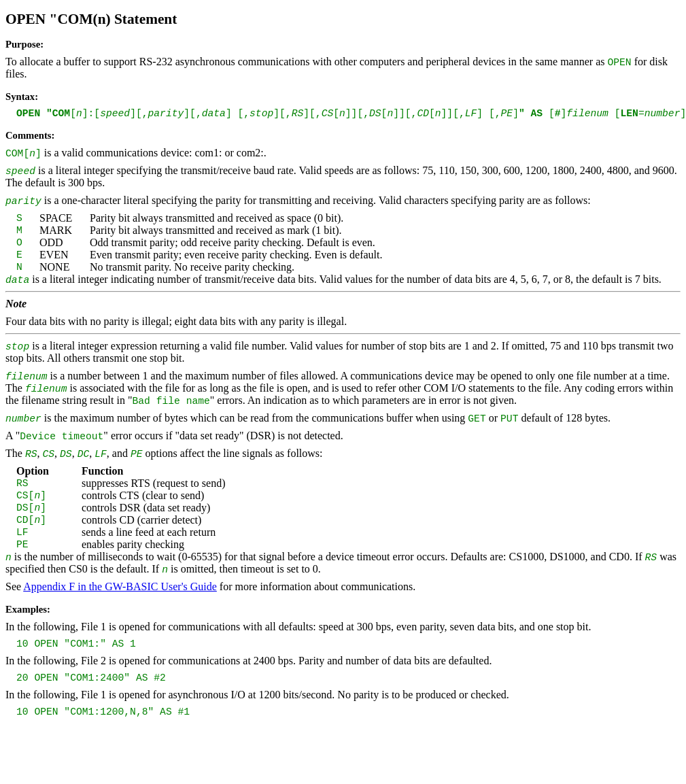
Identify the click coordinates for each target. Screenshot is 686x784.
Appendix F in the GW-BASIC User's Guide (120, 586)
